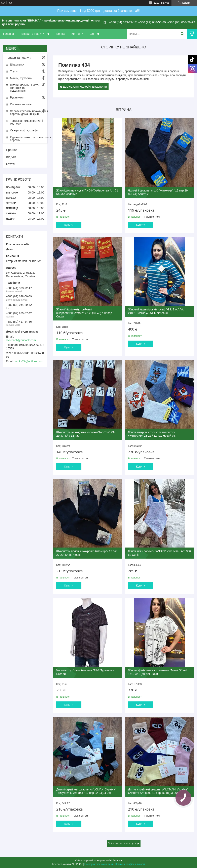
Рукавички (17, 97)
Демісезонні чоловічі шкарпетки (85, 86)
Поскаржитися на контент (99, 864)
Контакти (77, 34)
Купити (69, 225)
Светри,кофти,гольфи (24, 130)
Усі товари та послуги (122, 843)
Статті (10, 164)
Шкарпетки (17, 64)
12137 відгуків (162, 3)
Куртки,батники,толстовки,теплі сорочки (29, 139)
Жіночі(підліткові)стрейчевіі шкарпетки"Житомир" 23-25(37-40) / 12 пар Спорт (84, 313)
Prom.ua (117, 861)
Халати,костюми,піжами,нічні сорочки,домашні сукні (29, 113)
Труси (14, 71)
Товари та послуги (32, 34)
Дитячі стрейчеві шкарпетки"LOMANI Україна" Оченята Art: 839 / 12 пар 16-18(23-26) (158, 791)
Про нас (60, 34)
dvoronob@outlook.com (21, 340)
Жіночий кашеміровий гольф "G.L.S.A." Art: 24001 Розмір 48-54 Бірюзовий (156, 311)
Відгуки (11, 157)
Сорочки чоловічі (21, 104)
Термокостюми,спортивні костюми (26, 122)
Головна (9, 34)
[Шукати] (182, 34)
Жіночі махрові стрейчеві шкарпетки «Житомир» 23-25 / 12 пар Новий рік (152, 434)
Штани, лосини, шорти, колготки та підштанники (25, 88)
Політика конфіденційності (130, 864)
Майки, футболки (21, 78)
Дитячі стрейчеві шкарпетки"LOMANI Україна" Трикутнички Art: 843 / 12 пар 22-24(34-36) (86, 791)
